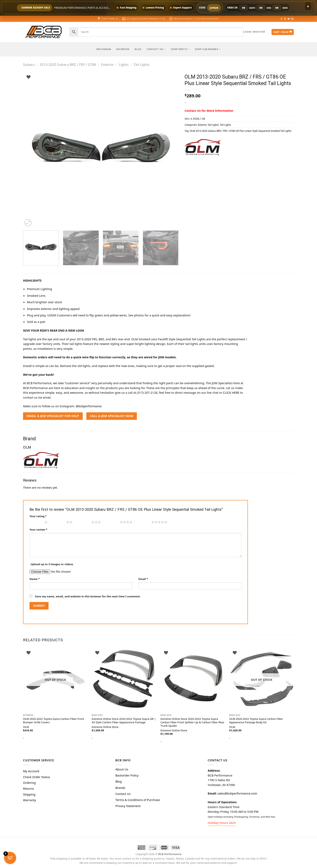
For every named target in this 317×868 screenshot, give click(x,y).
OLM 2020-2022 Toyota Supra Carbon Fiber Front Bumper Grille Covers (54, 721)
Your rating (38, 516)
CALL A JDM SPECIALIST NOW (112, 416)
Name (35, 579)
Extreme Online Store (105, 727)
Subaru (29, 64)
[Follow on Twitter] (289, 19)
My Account (31, 771)
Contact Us (156, 49)
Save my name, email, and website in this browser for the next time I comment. (88, 596)
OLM (232, 727)
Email (143, 579)
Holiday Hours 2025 (222, 823)
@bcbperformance (89, 406)
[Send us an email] (292, 19)
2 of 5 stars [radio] (58, 522)
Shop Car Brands (208, 49)
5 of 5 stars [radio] (143, 522)
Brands (120, 788)
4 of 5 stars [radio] (111, 522)
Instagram (104, 49)
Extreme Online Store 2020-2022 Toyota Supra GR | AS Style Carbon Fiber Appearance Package (124, 721)
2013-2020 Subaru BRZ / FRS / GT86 (68, 64)
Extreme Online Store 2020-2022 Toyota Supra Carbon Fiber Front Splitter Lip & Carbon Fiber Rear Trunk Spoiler (192, 722)
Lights (124, 64)
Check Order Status (36, 777)
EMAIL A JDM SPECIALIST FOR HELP (53, 416)
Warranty (30, 800)
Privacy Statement (128, 806)
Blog (138, 49)
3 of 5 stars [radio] (83, 522)
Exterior (107, 64)
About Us (122, 769)
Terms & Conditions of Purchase (138, 800)
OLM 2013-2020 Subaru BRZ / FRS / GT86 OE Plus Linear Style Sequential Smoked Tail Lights (241, 131)
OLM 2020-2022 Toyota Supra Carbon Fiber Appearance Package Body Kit (256, 721)
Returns (29, 788)
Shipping (29, 794)
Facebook (123, 49)
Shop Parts (180, 49)
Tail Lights (142, 64)
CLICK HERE (231, 393)
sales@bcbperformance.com (237, 793)
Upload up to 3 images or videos (52, 564)
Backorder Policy (127, 775)
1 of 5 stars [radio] (36, 522)
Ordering (29, 783)
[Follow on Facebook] (282, 19)
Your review (38, 530)
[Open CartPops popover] (10, 858)
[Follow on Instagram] (285, 19)
